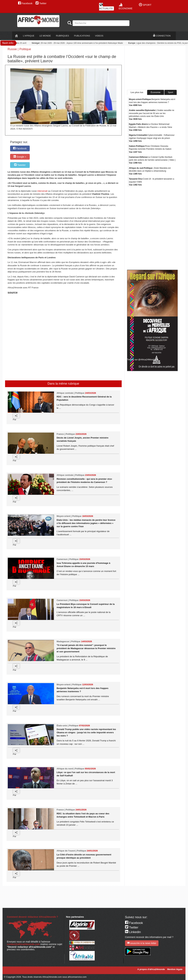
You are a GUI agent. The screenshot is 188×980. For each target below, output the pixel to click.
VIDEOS (99, 36)
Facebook (25, 3)
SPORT (145, 5)
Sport (171, 92)
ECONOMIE (126, 7)
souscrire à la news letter (142, 943)
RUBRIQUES (62, 36)
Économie (156, 92)
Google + (20, 157)
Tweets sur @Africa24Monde (141, 360)
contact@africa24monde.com (23, 944)
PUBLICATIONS (82, 36)
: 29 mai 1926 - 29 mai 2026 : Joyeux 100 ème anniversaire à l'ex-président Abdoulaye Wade (79, 43)
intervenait (42, 191)
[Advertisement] (50, 304)
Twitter (41, 3)
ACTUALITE (106, 7)
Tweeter (20, 165)
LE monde (45, 36)
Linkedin (133, 932)
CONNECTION (162, 36)
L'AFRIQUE (29, 36)
